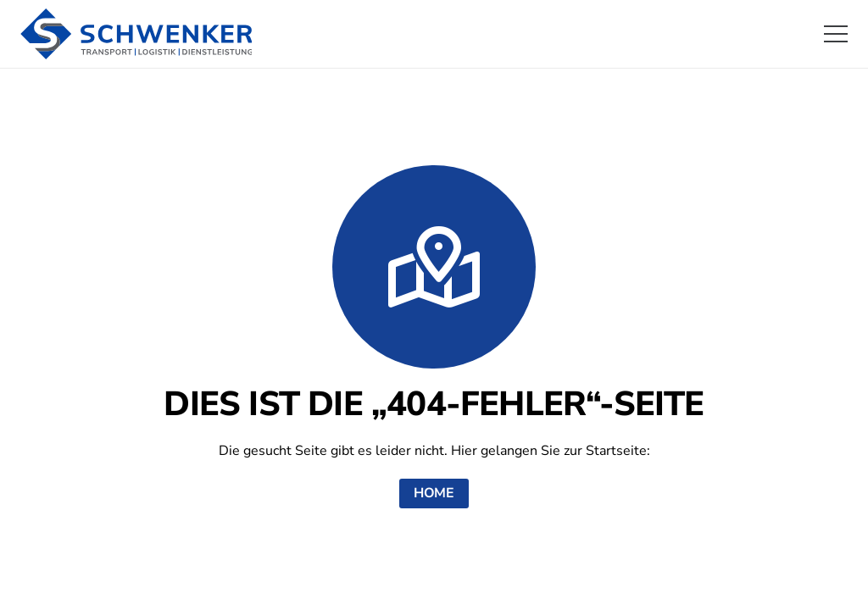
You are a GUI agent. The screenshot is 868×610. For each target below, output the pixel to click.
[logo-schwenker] (136, 34)
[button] (836, 34)
